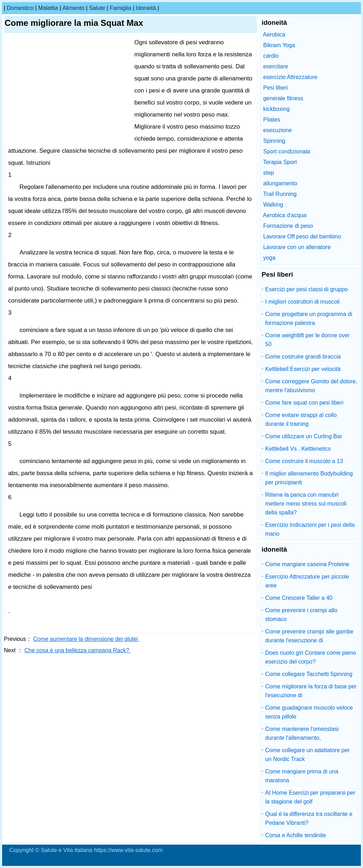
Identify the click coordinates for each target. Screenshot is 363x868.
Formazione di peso (288, 226)
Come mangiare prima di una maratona (302, 776)
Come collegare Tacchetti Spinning (309, 674)
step (268, 173)
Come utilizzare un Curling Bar (304, 436)
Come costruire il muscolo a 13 (304, 461)
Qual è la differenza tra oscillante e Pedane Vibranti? (309, 818)
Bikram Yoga (279, 45)
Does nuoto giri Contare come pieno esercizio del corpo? (311, 657)
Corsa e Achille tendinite (296, 835)
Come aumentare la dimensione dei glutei (86, 639)
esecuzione (277, 130)
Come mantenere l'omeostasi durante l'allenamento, (302, 733)
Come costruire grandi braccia (303, 357)
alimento (73, 8)
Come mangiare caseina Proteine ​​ (308, 564)
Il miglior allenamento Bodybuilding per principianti (309, 478)
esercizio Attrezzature (290, 77)
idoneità (146, 8)
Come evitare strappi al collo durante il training (301, 419)
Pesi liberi (275, 88)
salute (97, 8)
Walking (273, 205)
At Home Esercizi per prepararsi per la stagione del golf (310, 797)
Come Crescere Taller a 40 (299, 598)
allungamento (280, 183)
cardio (271, 56)
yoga (269, 258)
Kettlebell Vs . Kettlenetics (298, 449)
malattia (48, 8)
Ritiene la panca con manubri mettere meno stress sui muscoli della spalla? (306, 504)
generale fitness (283, 98)
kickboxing (276, 109)
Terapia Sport (280, 162)
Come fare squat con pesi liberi (304, 403)
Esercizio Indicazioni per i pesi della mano (310, 529)
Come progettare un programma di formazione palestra (309, 319)
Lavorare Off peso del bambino (302, 236)
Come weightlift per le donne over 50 (307, 340)
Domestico (20, 8)
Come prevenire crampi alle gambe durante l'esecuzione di (309, 636)
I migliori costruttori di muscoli (302, 302)
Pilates (272, 120)
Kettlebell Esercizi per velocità (303, 369)
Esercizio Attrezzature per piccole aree (307, 581)
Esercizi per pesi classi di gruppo (306, 289)
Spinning (274, 141)
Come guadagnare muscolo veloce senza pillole (309, 712)
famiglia (121, 8)
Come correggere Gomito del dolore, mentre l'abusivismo (311, 386)
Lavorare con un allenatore (297, 247)
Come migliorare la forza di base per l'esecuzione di (311, 691)
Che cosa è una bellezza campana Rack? (78, 650)
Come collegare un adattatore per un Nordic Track (307, 755)
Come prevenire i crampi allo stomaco (301, 615)
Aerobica (274, 35)
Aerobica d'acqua (285, 215)
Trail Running (280, 194)
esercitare (275, 66)
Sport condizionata (287, 151)
